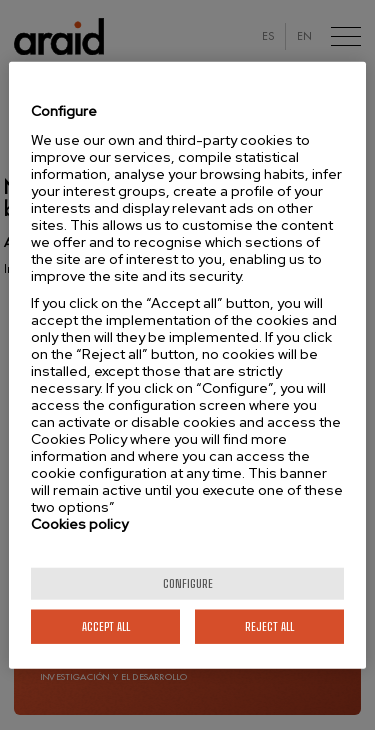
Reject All (269, 625)
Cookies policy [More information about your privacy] (79, 523)
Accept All (106, 625)
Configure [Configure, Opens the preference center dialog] (188, 582)
